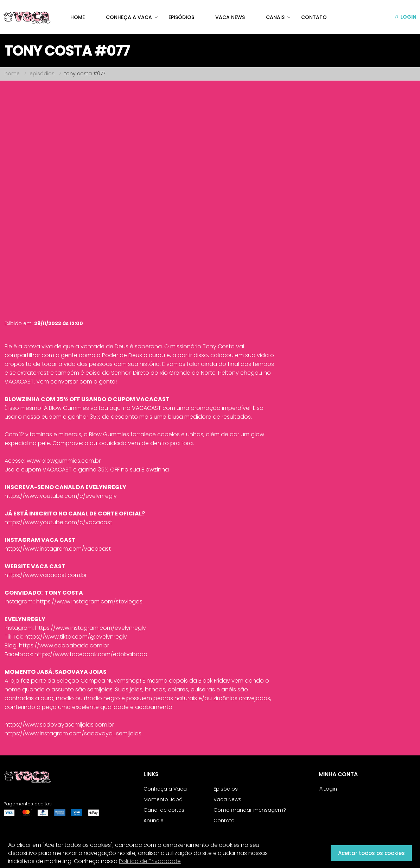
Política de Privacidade (150, 861)
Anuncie (154, 821)
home (12, 74)
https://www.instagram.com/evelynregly (91, 628)
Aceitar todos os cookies (371, 853)
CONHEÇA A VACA (129, 17)
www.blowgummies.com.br (64, 461)
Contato (224, 821)
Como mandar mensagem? (250, 810)
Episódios (226, 789)
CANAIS (275, 17)
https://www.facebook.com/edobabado (91, 654)
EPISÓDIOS (181, 17)
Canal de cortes (164, 810)
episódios (42, 74)
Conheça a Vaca (165, 789)
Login (328, 789)
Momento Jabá (163, 799)
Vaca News (227, 799)
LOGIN (405, 17)
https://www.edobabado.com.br (64, 645)
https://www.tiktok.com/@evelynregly (76, 637)
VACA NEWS (230, 17)
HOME (78, 17)
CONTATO (314, 17)
